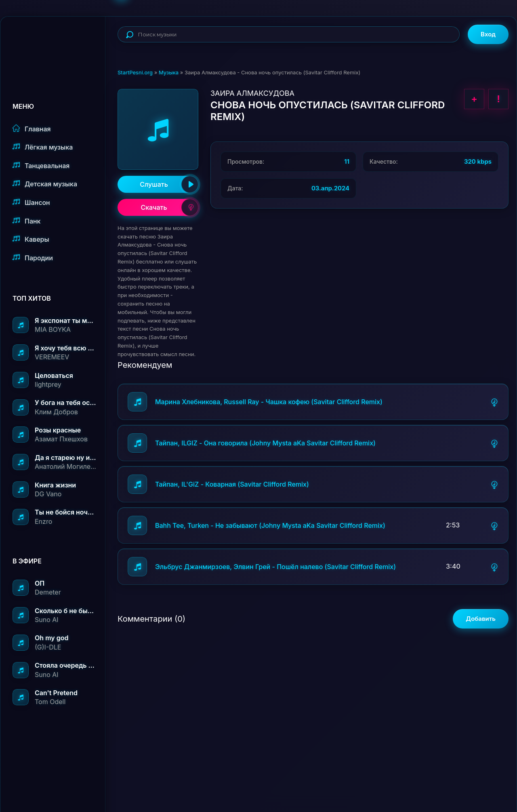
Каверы (31, 239)
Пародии (33, 258)
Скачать (169, 207)
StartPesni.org (135, 72)
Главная (32, 129)
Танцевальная (41, 166)
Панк (26, 221)
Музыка (169, 72)
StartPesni (59, 43)
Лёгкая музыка (43, 147)
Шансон (31, 202)
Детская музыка (45, 184)
